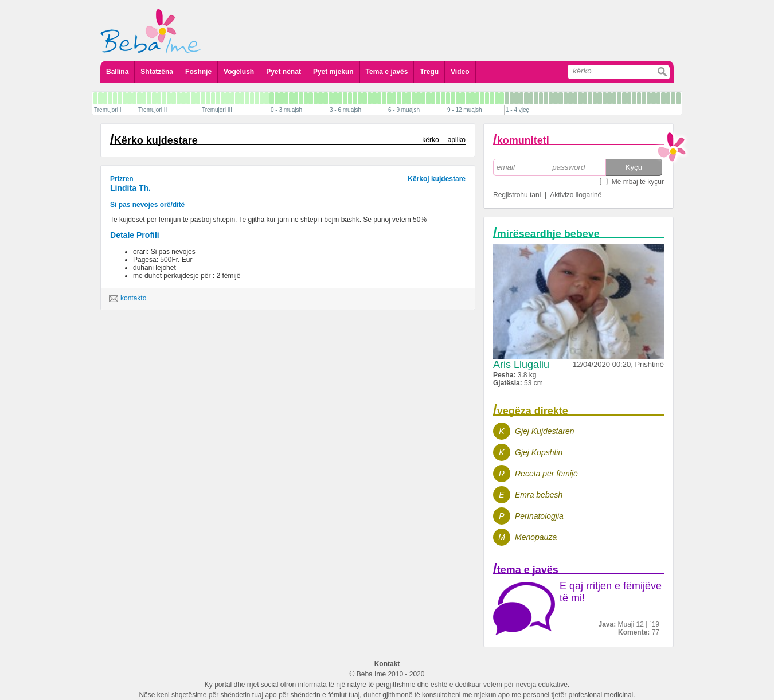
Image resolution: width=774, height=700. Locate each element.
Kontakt (387, 664)
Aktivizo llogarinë (576, 195)
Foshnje (198, 72)
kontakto (128, 299)
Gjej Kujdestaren (545, 431)
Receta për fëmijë (546, 474)
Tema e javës (387, 72)
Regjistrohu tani (517, 195)
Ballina (117, 72)
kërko (430, 140)
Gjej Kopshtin (539, 452)
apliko (457, 140)
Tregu (429, 72)
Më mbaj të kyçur (638, 182)
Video (460, 72)
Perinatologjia (539, 516)
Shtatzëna (157, 72)
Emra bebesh (539, 495)
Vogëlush (239, 72)
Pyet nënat (284, 72)
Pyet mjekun (333, 72)
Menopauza (536, 537)
